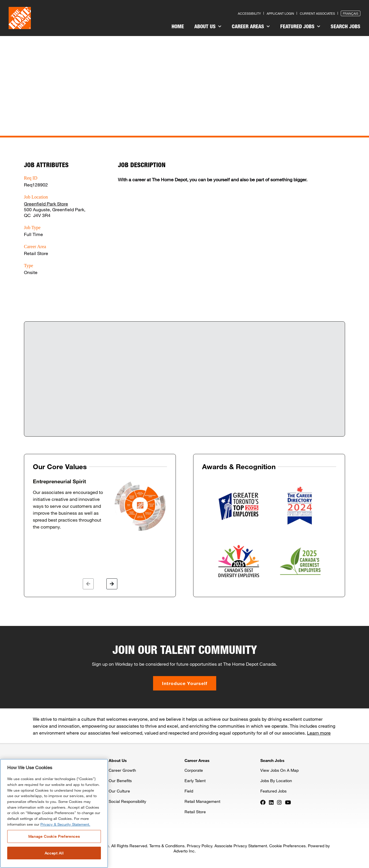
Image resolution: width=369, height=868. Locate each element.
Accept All (54, 853)
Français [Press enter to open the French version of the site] (351, 13)
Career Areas (251, 26)
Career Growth (122, 770)
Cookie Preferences (287, 846)
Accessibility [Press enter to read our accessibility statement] (249, 13)
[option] (100, 505)
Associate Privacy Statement (241, 846)
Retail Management (202, 801)
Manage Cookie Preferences (54, 836)
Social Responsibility (127, 801)
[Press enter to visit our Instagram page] (279, 802)
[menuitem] (178, 27)
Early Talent (195, 781)
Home (178, 26)
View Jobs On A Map (279, 770)
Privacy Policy (199, 846)
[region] (54, 813)
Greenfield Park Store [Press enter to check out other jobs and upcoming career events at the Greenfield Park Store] (46, 204)
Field (189, 791)
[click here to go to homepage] (20, 18)
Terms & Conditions (167, 846)
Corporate (194, 770)
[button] (88, 584)
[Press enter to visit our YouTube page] (288, 802)
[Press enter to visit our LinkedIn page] (271, 802)
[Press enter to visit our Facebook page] (263, 802)
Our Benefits (120, 781)
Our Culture (119, 791)
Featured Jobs (300, 26)
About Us (208, 26)
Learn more (319, 733)
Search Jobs (346, 26)
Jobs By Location (276, 781)
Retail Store (195, 812)
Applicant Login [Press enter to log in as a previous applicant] (280, 13)
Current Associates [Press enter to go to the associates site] (317, 13)
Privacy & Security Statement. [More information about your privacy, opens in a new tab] (65, 824)
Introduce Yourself (185, 683)
